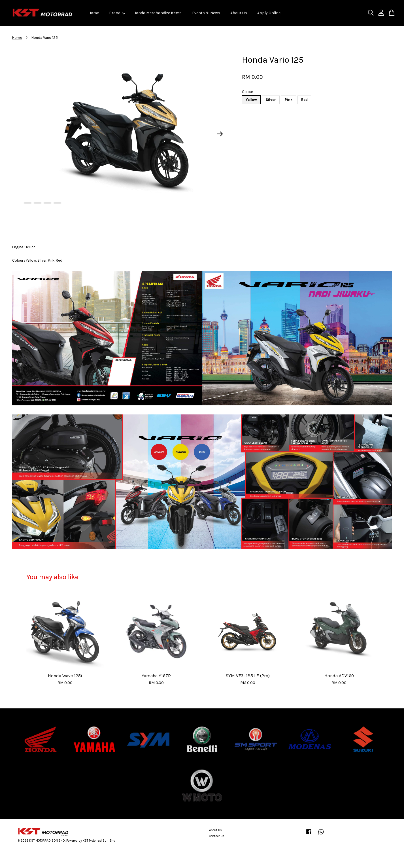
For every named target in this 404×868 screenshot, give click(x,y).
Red (304, 100)
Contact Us (217, 836)
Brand (117, 13)
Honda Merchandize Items (158, 13)
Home (94, 13)
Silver (271, 100)
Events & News (206, 13)
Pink (289, 100)
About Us (239, 13)
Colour (247, 92)
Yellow (251, 100)
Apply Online (269, 13)
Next (220, 134)
